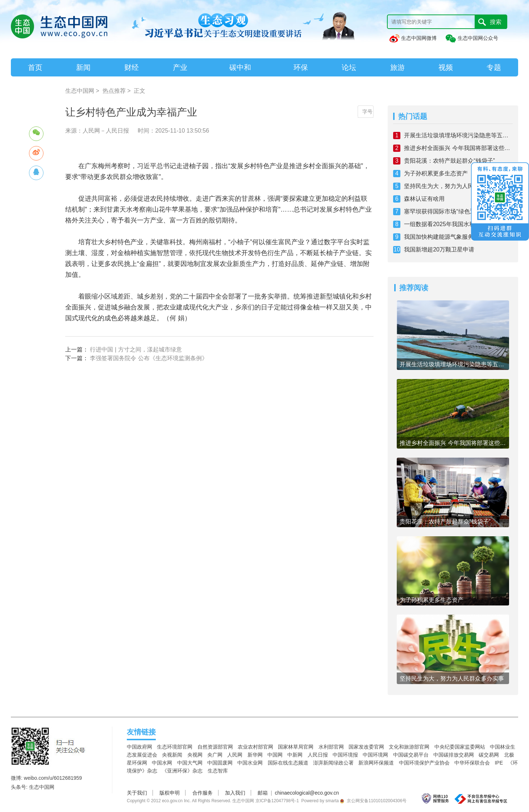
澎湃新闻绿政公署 (333, 763)
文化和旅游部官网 (409, 747)
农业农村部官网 (255, 747)
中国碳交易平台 (411, 755)
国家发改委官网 (366, 747)
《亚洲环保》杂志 (182, 771)
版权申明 (170, 793)
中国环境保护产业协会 (424, 763)
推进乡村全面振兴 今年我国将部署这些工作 (458, 148)
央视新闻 (172, 755)
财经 (132, 67)
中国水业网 (250, 763)
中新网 (295, 755)
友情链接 (141, 732)
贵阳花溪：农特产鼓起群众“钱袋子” (449, 161)
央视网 (195, 755)
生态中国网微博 (413, 38)
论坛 (349, 67)
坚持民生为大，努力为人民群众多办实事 (456, 186)
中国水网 (162, 763)
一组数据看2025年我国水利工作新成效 (454, 224)
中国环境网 (375, 755)
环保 (301, 67)
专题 (494, 67)
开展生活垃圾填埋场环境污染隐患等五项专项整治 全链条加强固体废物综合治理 (458, 135)
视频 (446, 67)
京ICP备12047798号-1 (277, 801)
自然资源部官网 (215, 747)
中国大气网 (190, 763)
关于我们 (137, 793)
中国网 (275, 755)
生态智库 (218, 771)
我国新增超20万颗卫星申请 (439, 249)
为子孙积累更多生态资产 (436, 173)
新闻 (83, 67)
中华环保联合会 (472, 763)
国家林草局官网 (296, 747)
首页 (35, 67)
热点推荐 (114, 91)
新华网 (255, 755)
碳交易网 (489, 755)
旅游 (397, 67)
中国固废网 (220, 763)
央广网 (215, 755)
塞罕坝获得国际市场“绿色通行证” (447, 211)
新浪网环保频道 (376, 763)
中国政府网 (139, 747)
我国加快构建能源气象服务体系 (445, 237)
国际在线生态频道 (288, 763)
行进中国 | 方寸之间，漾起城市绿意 (136, 349)
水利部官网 (331, 747)
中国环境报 (345, 755)
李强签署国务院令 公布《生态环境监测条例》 (149, 358)
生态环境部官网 (175, 747)
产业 (180, 67)
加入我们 (235, 793)
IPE (499, 763)
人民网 (235, 755)
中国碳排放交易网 (454, 755)
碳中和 (240, 67)
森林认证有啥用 (424, 199)
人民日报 (318, 755)
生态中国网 (80, 91)
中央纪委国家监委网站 (460, 747)
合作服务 (203, 793)
